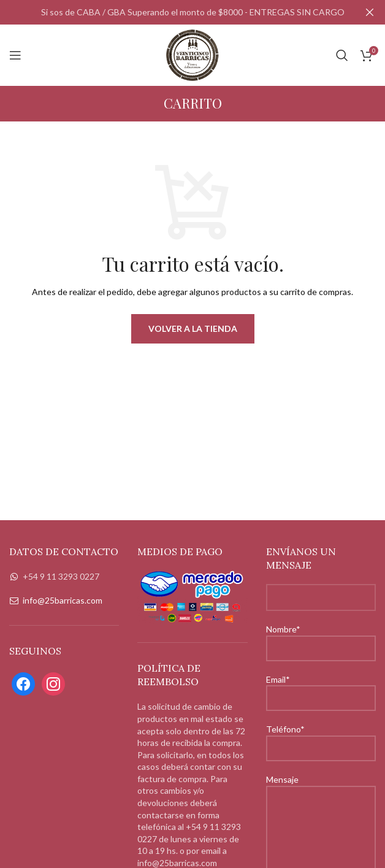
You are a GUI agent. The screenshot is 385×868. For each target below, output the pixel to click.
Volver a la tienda (193, 328)
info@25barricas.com (63, 600)
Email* (321, 688)
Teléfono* (321, 738)
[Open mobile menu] (15, 55)
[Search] (342, 55)
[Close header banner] (370, 12)
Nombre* (321, 638)
